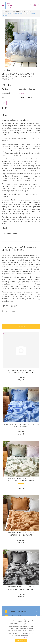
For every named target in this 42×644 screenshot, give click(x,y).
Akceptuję (21, 640)
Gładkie (27, 12)
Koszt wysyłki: (6, 93)
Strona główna (7, 12)
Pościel (21, 12)
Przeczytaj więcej (21, 637)
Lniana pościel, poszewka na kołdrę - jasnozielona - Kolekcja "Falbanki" (21, 480)
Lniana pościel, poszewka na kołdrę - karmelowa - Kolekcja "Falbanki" (21, 534)
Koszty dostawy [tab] (21, 233)
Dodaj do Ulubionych (4, 103)
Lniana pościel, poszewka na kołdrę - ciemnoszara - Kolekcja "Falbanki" (21, 588)
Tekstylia (15, 12)
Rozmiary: (5, 97)
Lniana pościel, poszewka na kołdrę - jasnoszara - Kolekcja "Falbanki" (21, 371)
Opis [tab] (21, 115)
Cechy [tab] (21, 228)
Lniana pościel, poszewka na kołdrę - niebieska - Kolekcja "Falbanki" (21, 426)
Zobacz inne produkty (10, 311)
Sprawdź (22, 93)
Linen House (7, 70)
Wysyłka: (5, 89)
